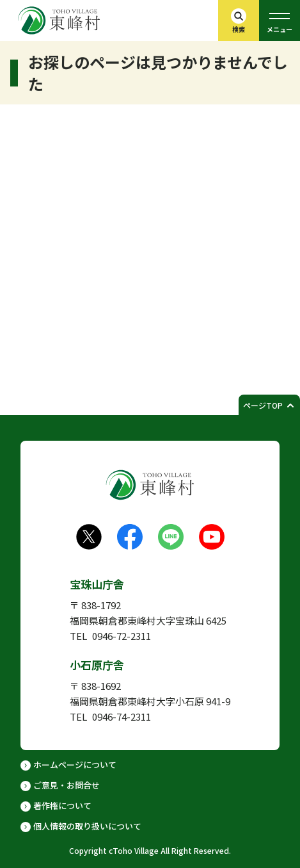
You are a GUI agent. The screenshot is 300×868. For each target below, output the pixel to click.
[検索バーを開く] (239, 20)
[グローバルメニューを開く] (280, 20)
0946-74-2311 (122, 717)
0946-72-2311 (122, 636)
